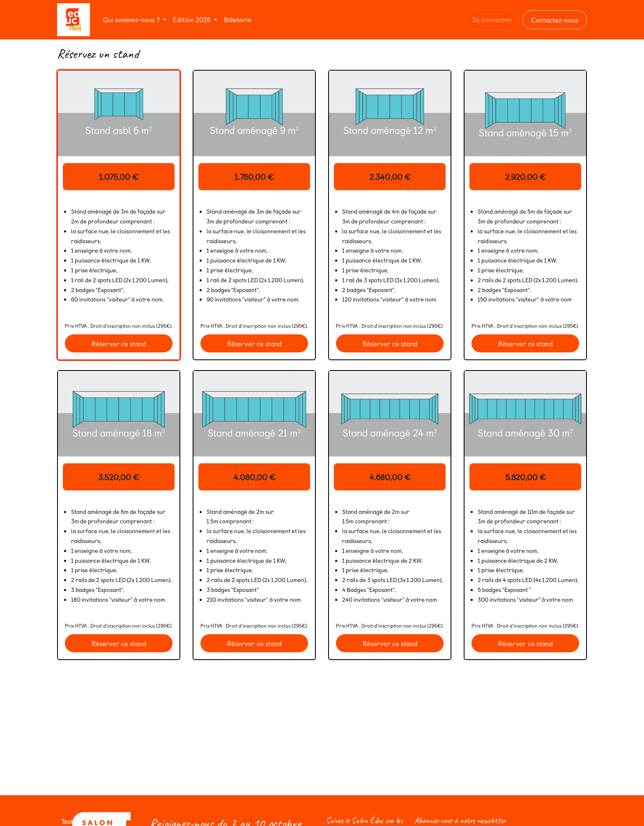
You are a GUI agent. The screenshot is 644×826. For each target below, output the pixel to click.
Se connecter (492, 19)
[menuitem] (135, 20)
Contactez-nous (555, 20)
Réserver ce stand (119, 343)
